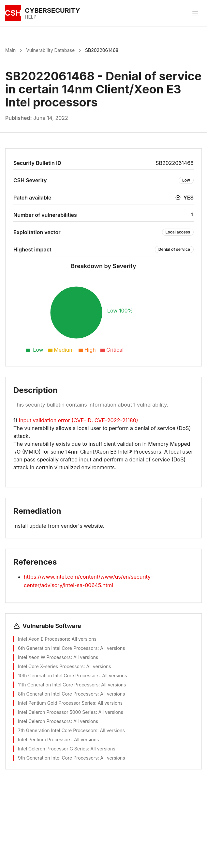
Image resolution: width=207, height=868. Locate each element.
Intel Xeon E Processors (44, 639)
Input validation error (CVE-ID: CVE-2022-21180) (79, 420)
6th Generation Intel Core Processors (58, 648)
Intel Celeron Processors (44, 721)
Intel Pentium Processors (45, 739)
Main (10, 50)
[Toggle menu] (195, 13)
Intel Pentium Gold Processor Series (57, 703)
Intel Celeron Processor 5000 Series (57, 712)
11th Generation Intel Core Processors (58, 685)
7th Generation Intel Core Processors (58, 730)
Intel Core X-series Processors (51, 666)
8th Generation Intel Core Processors (58, 694)
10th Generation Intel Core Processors (59, 675)
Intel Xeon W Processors (44, 657)
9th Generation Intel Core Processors (58, 758)
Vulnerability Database (50, 50)
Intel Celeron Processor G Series (53, 749)
